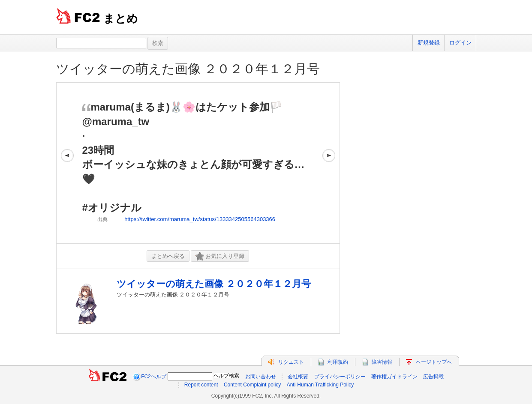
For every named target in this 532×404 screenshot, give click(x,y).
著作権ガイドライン (394, 377)
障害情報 (382, 362)
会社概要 (298, 377)
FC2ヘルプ (154, 377)
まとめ (121, 18)
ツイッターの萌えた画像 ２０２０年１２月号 (188, 69)
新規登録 (429, 43)
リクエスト (291, 362)
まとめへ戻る (168, 256)
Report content (201, 385)
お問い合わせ (261, 377)
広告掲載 (433, 377)
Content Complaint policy (252, 385)
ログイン (460, 43)
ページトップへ (434, 362)
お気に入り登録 (220, 256)
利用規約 (338, 362)
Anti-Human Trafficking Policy (320, 385)
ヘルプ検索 (226, 376)
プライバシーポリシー (340, 377)
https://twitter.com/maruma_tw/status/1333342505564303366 (200, 219)
